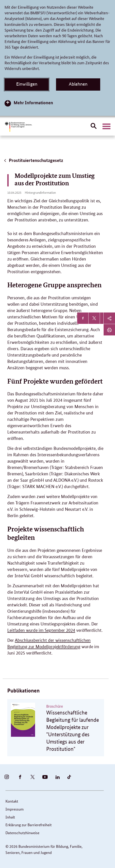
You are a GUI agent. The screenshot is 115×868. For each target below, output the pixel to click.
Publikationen (23, 691)
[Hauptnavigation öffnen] (106, 126)
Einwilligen (27, 84)
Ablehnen (78, 84)
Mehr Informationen (33, 103)
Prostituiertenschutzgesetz (33, 160)
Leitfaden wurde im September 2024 (41, 630)
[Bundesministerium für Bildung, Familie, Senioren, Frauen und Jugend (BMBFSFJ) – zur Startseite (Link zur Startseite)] (18, 127)
